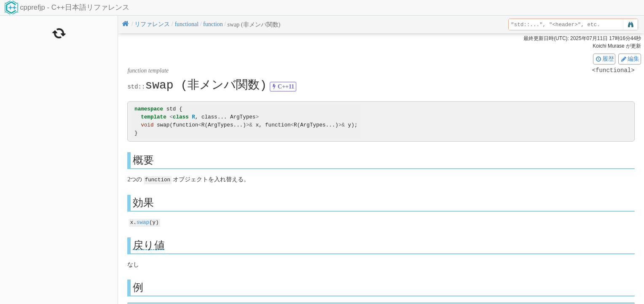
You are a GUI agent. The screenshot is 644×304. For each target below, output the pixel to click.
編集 (630, 59)
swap (143, 222)
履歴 (604, 59)
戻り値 (149, 244)
